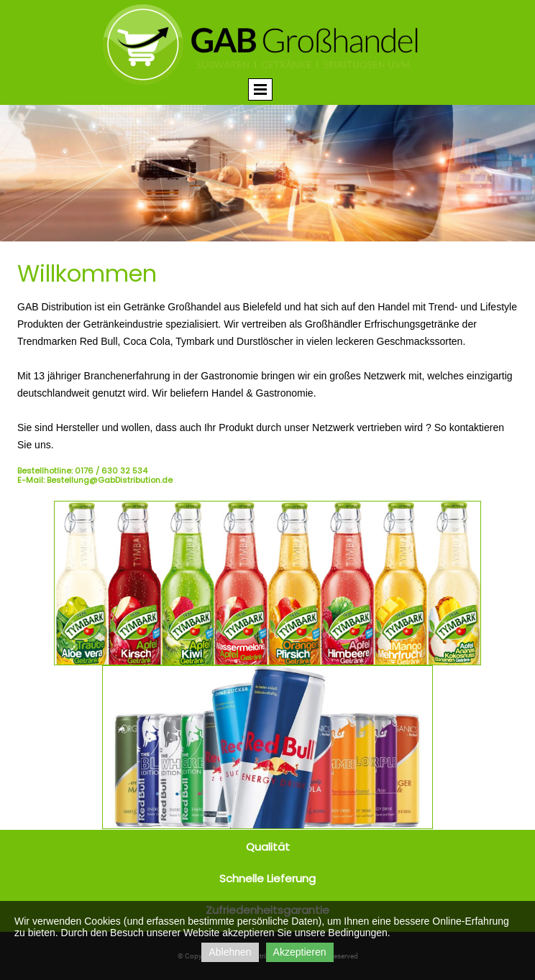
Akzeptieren (300, 952)
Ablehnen (230, 952)
